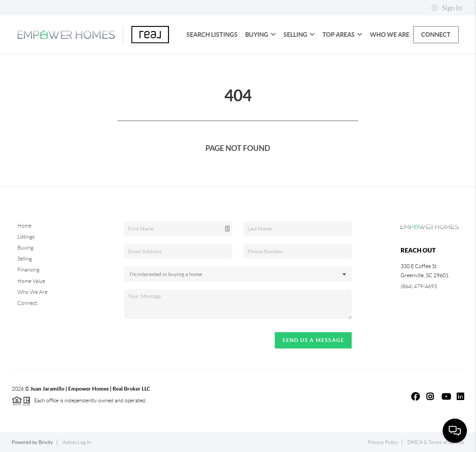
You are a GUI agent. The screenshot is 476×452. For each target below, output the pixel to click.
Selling (299, 35)
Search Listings (212, 35)
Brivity (46, 442)
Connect (436, 35)
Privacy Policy (383, 442)
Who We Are (390, 35)
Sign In (447, 8)
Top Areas (342, 35)
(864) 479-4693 (419, 286)
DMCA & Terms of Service (436, 442)
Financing (28, 270)
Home (24, 226)
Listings (26, 237)
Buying (261, 35)
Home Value (31, 281)
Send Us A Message (313, 340)
